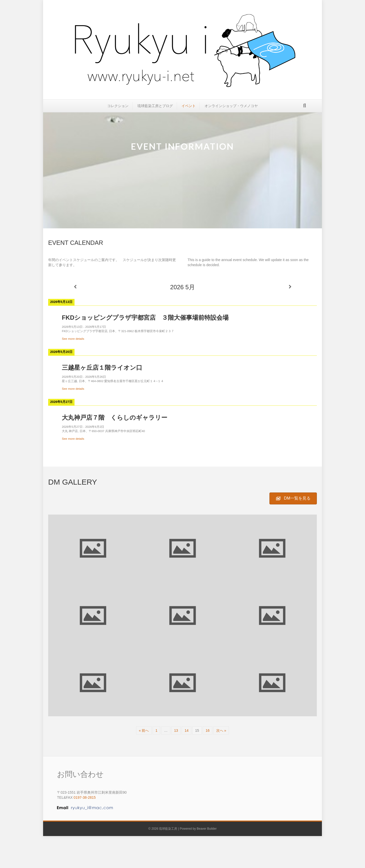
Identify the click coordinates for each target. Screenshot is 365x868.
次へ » (221, 730)
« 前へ (144, 730)
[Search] (305, 109)
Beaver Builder (207, 829)
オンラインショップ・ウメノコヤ (231, 110)
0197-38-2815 (85, 797)
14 (187, 730)
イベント (189, 110)
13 (176, 730)
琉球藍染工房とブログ (155, 110)
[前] (75, 287)
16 (208, 730)
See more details (73, 339)
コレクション (118, 110)
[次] (290, 287)
